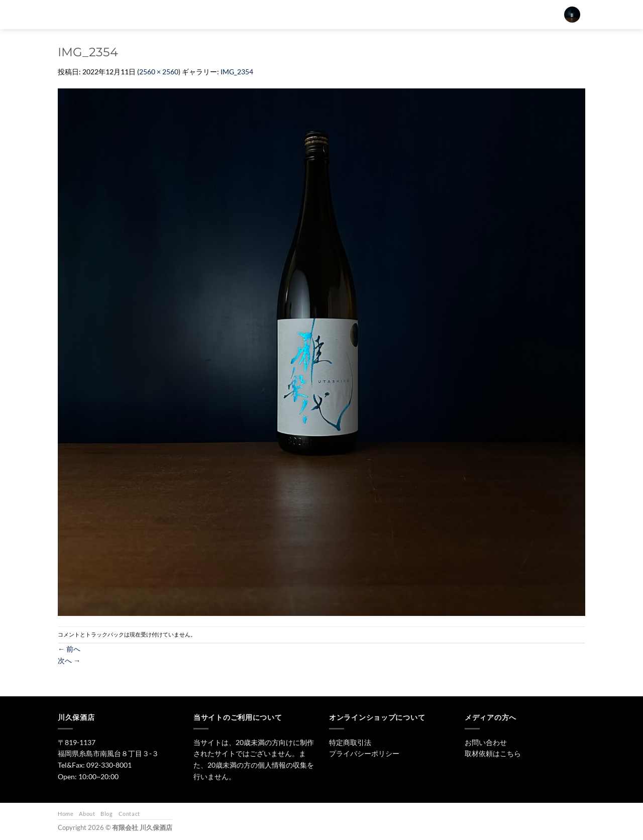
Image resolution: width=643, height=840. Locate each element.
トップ (289, 14)
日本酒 (326, 14)
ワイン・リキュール (412, 14)
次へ (69, 660)
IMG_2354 (237, 72)
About (87, 814)
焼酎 (361, 14)
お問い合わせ (473, 14)
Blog (106, 814)
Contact (129, 814)
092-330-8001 (109, 765)
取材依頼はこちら (493, 753)
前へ (69, 649)
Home (66, 814)
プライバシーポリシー (364, 753)
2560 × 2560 (159, 72)
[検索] (260, 15)
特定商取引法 (350, 742)
